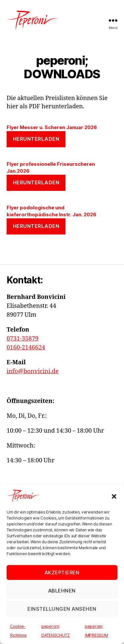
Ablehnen (62, 591)
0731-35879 (22, 339)
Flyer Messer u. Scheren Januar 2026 (52, 127)
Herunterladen (36, 139)
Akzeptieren (62, 572)
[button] (114, 496)
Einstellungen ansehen (62, 609)
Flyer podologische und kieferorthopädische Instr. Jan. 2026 (51, 211)
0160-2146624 (26, 348)
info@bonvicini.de (33, 371)
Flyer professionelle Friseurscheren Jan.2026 (51, 168)
